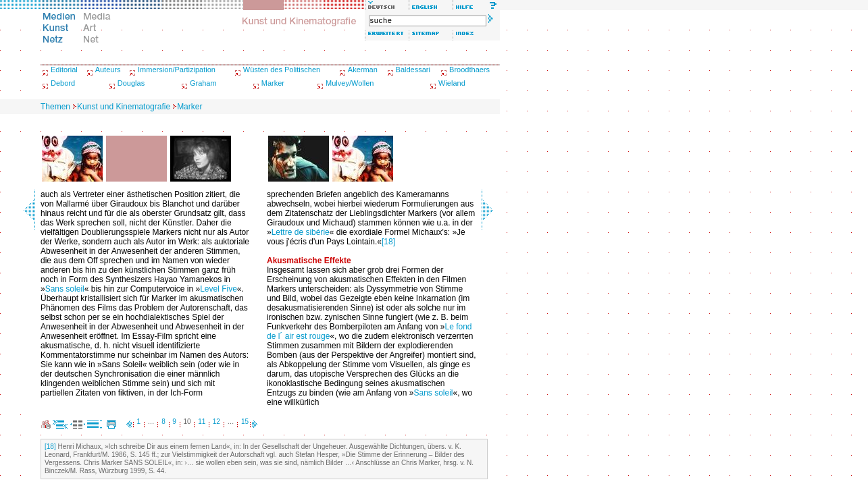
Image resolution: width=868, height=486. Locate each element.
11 (202, 422)
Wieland (452, 83)
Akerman (363, 70)
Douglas (131, 83)
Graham (203, 83)
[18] (388, 242)
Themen (55, 107)
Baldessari (413, 70)
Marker (273, 83)
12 (216, 422)
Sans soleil (65, 289)
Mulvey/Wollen (350, 83)
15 (245, 422)
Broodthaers (469, 70)
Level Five (219, 289)
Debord (63, 83)
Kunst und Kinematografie (124, 107)
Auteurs (108, 70)
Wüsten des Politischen (282, 70)
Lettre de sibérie (301, 232)
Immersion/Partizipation (177, 70)
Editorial (64, 70)
